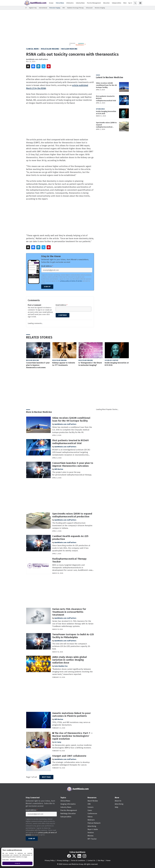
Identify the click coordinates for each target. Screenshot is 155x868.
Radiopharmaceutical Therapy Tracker (69, 560)
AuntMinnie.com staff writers (37, 59)
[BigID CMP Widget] (17, 857)
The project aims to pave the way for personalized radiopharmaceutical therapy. (72, 474)
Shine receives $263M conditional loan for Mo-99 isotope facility (106, 85)
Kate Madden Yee (61, 666)
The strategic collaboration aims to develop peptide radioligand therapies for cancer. (71, 764)
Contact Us (91, 861)
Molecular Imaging (50, 49)
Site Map (101, 861)
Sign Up (47, 287)
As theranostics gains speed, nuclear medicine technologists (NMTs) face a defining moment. (72, 746)
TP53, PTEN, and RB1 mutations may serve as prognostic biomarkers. (71, 724)
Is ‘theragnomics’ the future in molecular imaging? (90, 364)
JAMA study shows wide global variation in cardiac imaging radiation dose (70, 660)
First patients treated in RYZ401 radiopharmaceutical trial (106, 98)
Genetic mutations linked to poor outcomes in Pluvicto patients (71, 715)
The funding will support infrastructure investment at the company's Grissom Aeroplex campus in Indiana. (72, 526)
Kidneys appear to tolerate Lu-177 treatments (64, 364)
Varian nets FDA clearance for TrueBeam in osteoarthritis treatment (69, 612)
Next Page (46, 777)
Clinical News (32, 49)
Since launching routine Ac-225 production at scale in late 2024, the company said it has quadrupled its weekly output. (71, 548)
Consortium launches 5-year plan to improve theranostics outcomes (38, 365)
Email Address (47, 266)
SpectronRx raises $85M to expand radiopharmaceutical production (106, 125)
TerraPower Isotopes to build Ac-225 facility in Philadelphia (73, 636)
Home (108, 861)
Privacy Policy (50, 861)
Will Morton (59, 469)
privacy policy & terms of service (71, 281)
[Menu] (140, 3)
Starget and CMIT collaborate (69, 756)
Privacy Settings (63, 861)
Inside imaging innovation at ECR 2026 (106, 112)
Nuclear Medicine (69, 49)
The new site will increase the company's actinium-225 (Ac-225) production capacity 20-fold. (71, 646)
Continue (63, 315)
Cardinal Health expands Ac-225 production (70, 538)
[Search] (135, 3)
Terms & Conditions (78, 861)
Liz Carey (58, 742)
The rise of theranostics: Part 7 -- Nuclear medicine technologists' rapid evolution (73, 736)
